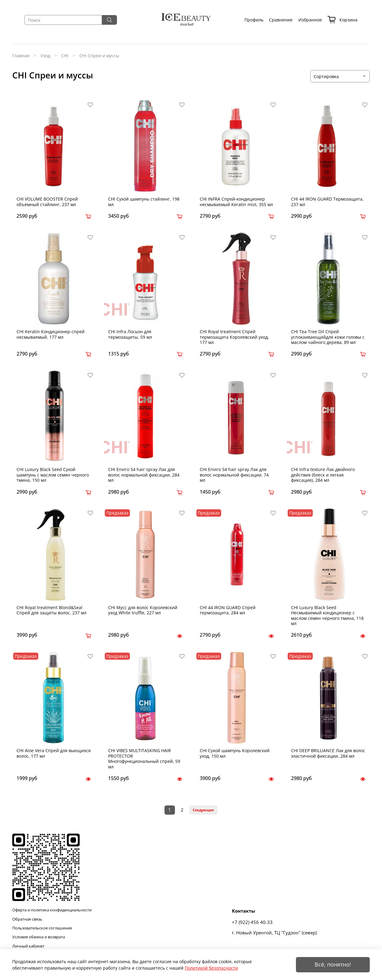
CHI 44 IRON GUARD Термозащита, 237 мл (327, 202)
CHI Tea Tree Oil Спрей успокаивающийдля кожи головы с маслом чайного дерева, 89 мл (328, 337)
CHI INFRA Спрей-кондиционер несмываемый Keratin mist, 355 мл (236, 202)
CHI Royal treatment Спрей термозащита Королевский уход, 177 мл (234, 337)
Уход (45, 56)
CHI (65, 56)
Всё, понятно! (333, 964)
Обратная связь (27, 919)
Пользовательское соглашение (42, 928)
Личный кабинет (28, 946)
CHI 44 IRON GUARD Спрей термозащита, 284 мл (228, 610)
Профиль (254, 20)
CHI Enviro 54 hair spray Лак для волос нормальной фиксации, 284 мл (144, 475)
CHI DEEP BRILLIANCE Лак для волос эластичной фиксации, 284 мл (328, 753)
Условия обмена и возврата (39, 937)
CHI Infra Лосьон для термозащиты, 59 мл (130, 334)
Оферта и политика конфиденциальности (52, 910)
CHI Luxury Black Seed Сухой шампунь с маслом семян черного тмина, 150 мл (53, 475)
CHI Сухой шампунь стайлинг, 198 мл (144, 202)
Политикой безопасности (211, 968)
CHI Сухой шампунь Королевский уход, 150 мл (235, 753)
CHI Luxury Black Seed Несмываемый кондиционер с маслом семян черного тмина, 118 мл (327, 616)
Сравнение (281, 20)
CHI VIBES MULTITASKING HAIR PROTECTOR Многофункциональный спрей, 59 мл (144, 759)
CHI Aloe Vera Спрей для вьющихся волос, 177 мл (54, 753)
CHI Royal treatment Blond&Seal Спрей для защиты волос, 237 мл (51, 610)
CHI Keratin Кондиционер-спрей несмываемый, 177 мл (51, 334)
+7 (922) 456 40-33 (252, 922)
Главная (21, 56)
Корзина (342, 20)
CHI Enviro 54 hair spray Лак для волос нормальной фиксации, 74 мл (234, 475)
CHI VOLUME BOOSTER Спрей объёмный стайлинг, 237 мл (47, 202)
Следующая (203, 810)
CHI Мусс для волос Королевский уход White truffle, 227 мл (143, 610)
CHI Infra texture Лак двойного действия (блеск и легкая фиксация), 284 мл (323, 475)
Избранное (310, 20)
